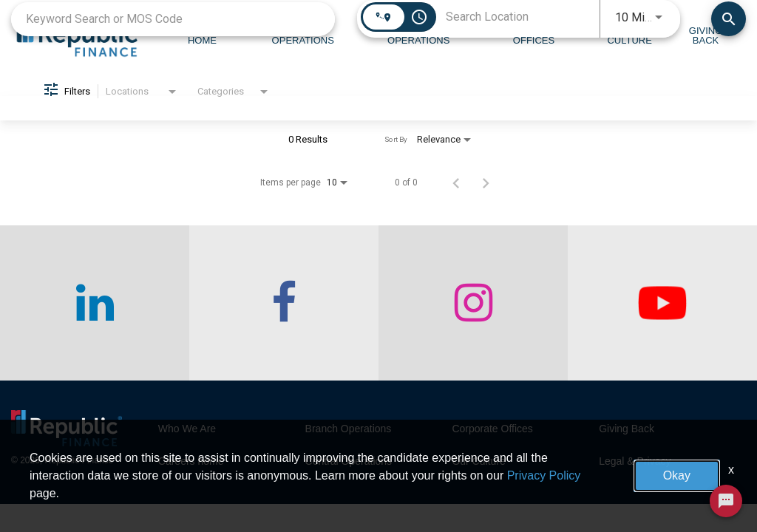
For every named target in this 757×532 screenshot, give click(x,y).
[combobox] (173, 19)
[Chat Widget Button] (726, 501)
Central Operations (349, 461)
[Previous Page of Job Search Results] (456, 183)
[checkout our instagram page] (473, 303)
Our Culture (478, 461)
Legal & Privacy (635, 461)
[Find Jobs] (729, 19)
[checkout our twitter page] (662, 303)
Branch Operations (349, 429)
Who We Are (187, 429)
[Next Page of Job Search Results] (486, 183)
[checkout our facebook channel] (284, 303)
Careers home (191, 461)
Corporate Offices (492, 429)
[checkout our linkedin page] (95, 303)
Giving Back (627, 429)
